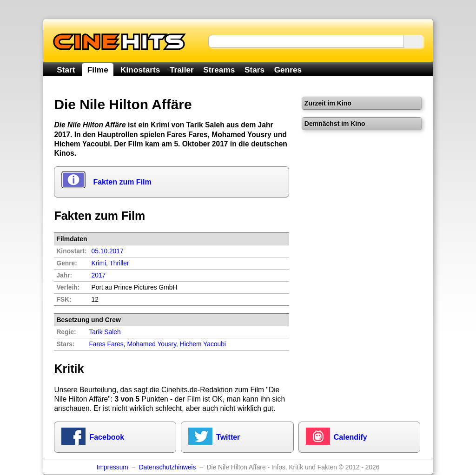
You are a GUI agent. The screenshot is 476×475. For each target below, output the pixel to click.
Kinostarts (140, 70)
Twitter (228, 437)
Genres (288, 70)
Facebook (107, 437)
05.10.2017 (108, 251)
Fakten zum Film (122, 182)
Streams (219, 70)
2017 (99, 275)
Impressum (112, 467)
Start (66, 70)
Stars (255, 70)
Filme (98, 70)
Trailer (182, 70)
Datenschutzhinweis (168, 467)
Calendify (350, 437)
